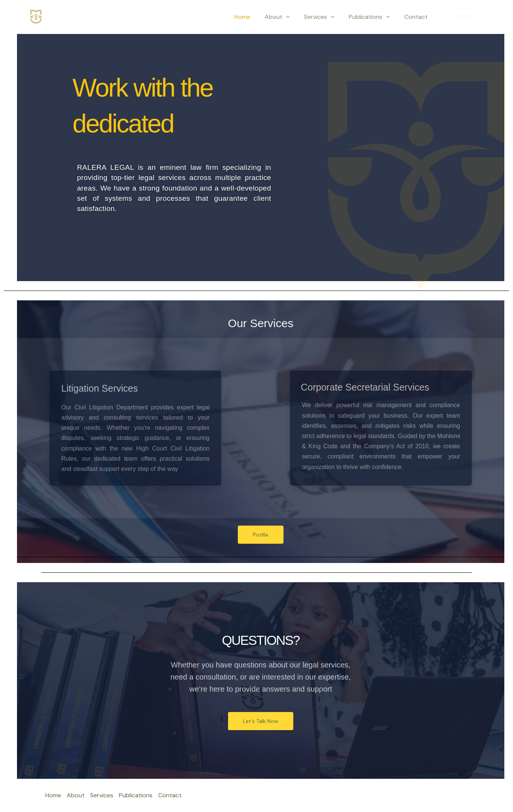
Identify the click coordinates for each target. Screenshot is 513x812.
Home (253, 17)
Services (325, 17)
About (285, 17)
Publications (373, 17)
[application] (294, 17)
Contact (417, 17)
